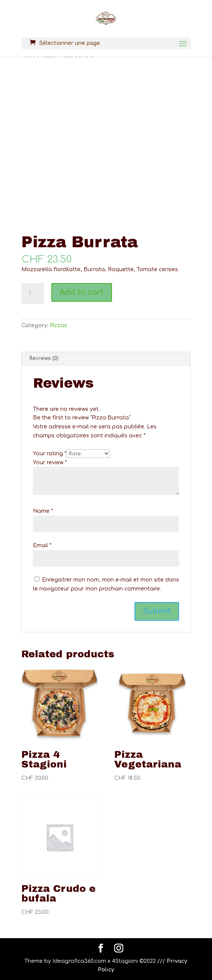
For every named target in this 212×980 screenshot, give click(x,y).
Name (43, 511)
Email (42, 545)
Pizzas (58, 325)
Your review (50, 463)
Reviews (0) (44, 358)
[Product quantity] (33, 294)
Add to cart (82, 292)
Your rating (50, 454)
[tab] (106, 359)
